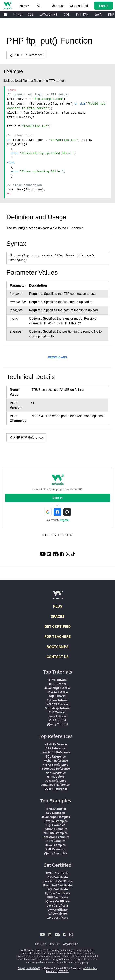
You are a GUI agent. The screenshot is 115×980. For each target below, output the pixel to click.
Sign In (57, 498)
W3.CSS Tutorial (58, 704)
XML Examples (56, 849)
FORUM (41, 944)
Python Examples (55, 829)
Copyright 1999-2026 (29, 968)
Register (65, 520)
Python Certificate (57, 893)
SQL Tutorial (58, 696)
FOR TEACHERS (58, 636)
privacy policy (81, 962)
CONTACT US (58, 657)
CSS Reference (55, 748)
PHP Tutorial (57, 712)
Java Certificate (57, 905)
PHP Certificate (58, 897)
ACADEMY (70, 944)
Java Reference (56, 780)
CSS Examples (56, 813)
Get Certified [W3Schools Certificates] (79, 6)
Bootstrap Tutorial (58, 708)
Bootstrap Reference (56, 768)
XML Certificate (58, 917)
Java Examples (55, 845)
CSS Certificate (58, 877)
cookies (64, 962)
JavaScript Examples (56, 817)
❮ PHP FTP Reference (26, 55)
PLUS (58, 606)
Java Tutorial (58, 716)
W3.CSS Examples (55, 833)
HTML (17, 14)
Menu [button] (25, 6)
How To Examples (55, 821)
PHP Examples (56, 841)
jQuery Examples (55, 853)
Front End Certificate (57, 885)
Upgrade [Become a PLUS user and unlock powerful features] (58, 6)
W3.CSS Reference (56, 764)
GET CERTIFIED (58, 626)
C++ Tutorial (57, 720)
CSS (31, 14)
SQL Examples (55, 825)
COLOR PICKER (57, 535)
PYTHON (82, 14)
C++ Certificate (58, 909)
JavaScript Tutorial (57, 688)
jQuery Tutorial (58, 724)
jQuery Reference (56, 789)
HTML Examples (55, 809)
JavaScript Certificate (58, 881)
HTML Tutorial (58, 680)
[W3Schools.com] (58, 596)
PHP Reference (55, 772)
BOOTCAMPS (57, 646)
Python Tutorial (58, 700)
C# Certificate (58, 913)
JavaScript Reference (55, 752)
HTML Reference (56, 744)
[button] (39, 6)
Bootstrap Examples (55, 837)
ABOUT (55, 944)
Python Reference (56, 760)
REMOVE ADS (57, 357)
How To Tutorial (58, 692)
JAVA (98, 14)
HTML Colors (56, 776)
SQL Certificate (57, 889)
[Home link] (8, 5)
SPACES (58, 616)
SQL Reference (56, 756)
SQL (67, 14)
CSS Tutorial (57, 684)
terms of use (52, 962)
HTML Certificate (57, 873)
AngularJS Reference (55, 784)
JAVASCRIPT (49, 14)
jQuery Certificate (57, 901)
